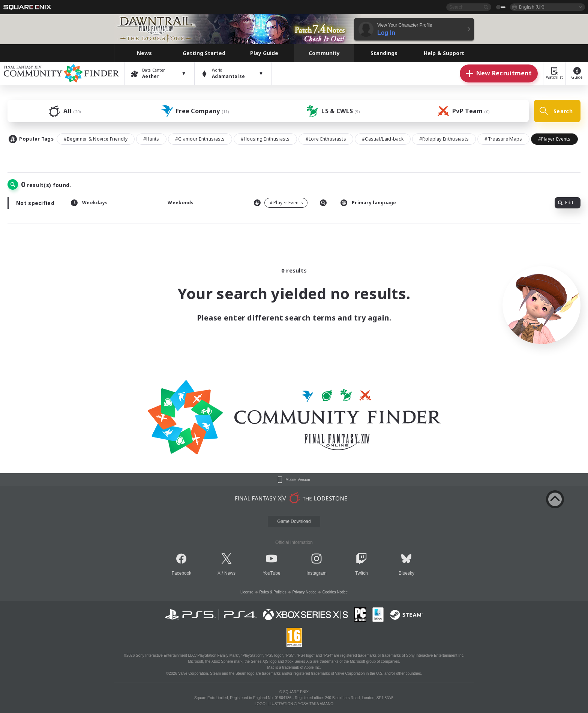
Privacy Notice (304, 592)
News (230, 573)
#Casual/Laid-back (383, 139)
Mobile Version (298, 480)
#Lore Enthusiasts (326, 139)
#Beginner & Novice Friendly (96, 139)
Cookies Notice (335, 592)
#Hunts (151, 139)
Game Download (294, 521)
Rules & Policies (273, 592)
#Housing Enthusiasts (265, 139)
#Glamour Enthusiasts (200, 139)
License (247, 592)
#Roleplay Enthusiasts (444, 139)
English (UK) (532, 7)
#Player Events (554, 139)
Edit (566, 203)
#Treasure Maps (503, 139)
